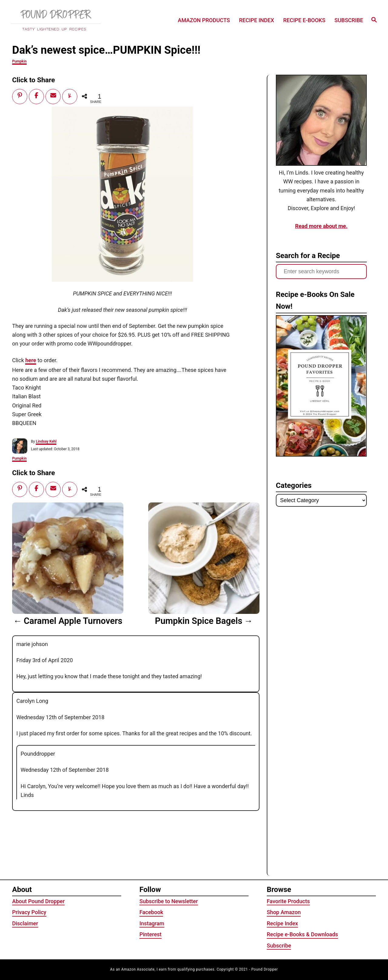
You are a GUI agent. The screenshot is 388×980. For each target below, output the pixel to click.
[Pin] (20, 95)
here (31, 360)
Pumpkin (19, 61)
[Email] (53, 95)
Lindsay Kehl (46, 441)
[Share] (36, 95)
